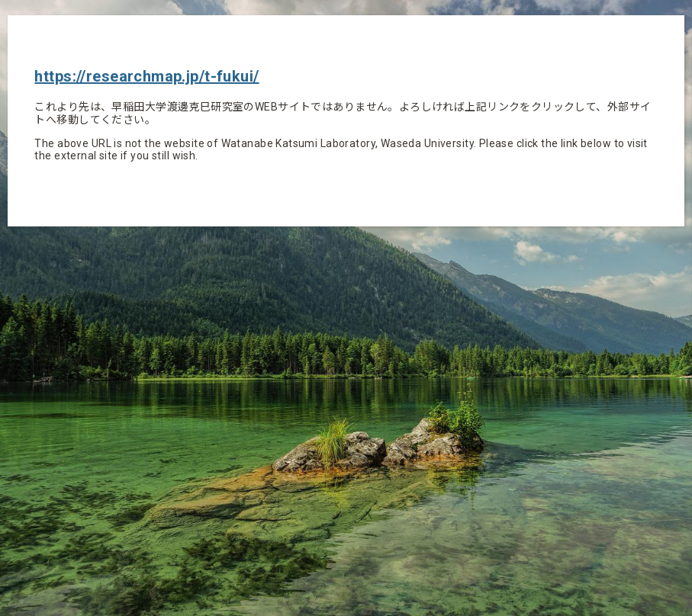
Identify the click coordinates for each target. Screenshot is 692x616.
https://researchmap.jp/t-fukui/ (146, 76)
